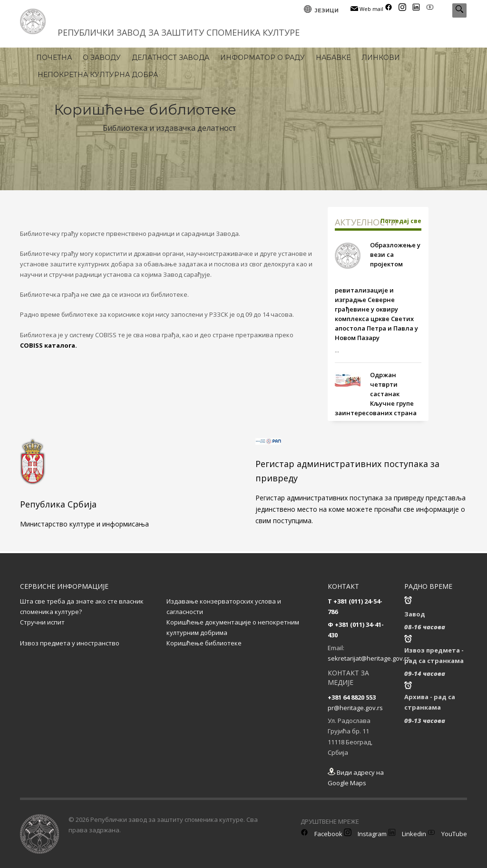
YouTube (447, 834)
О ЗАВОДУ (102, 58)
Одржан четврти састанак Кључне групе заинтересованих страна (376, 394)
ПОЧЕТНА (54, 58)
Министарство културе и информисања (84, 524)
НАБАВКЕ (333, 58)
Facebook (321, 834)
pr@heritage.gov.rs (355, 708)
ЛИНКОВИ (381, 58)
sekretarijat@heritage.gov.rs (369, 658)
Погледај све (401, 221)
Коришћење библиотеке (204, 643)
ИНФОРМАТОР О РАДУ (263, 58)
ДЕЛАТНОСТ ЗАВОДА (170, 58)
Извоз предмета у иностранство (70, 643)
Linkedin (407, 834)
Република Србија (58, 504)
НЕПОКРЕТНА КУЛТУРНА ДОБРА (98, 75)
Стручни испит (42, 622)
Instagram (365, 834)
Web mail (367, 9)
